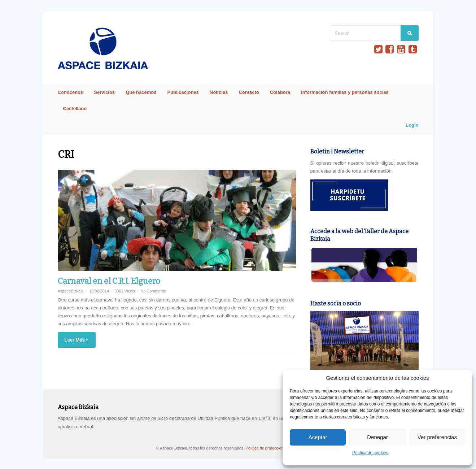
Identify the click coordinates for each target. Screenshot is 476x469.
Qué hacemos (141, 92)
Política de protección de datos (273, 448)
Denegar (377, 437)
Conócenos (71, 92)
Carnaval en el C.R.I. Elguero (109, 281)
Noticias (219, 92)
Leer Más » (77, 340)
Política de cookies (370, 453)
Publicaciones (183, 92)
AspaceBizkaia (71, 291)
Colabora (280, 92)
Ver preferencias (437, 437)
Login (412, 125)
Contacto (249, 92)
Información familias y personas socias (345, 92)
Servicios (104, 92)
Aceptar (318, 437)
